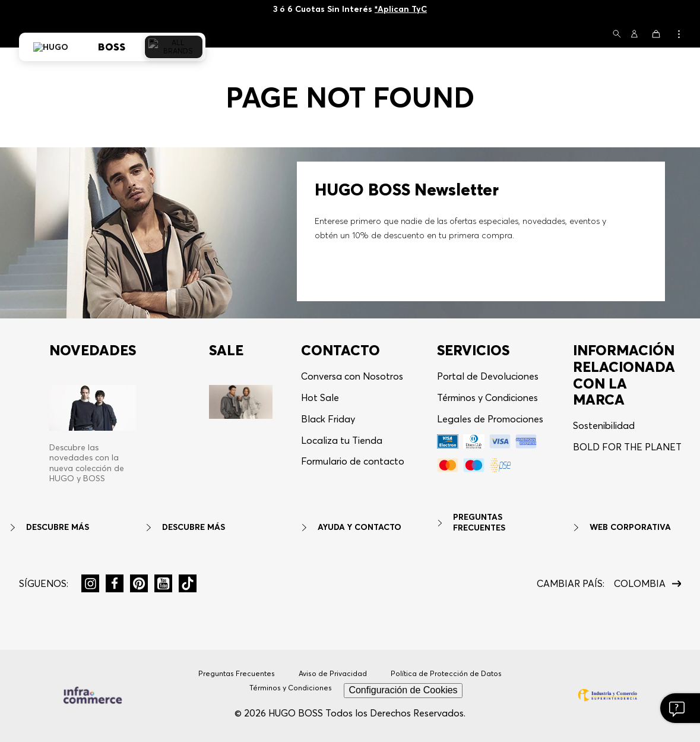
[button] (617, 35)
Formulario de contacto (353, 461)
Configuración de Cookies (403, 690)
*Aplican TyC (401, 9)
